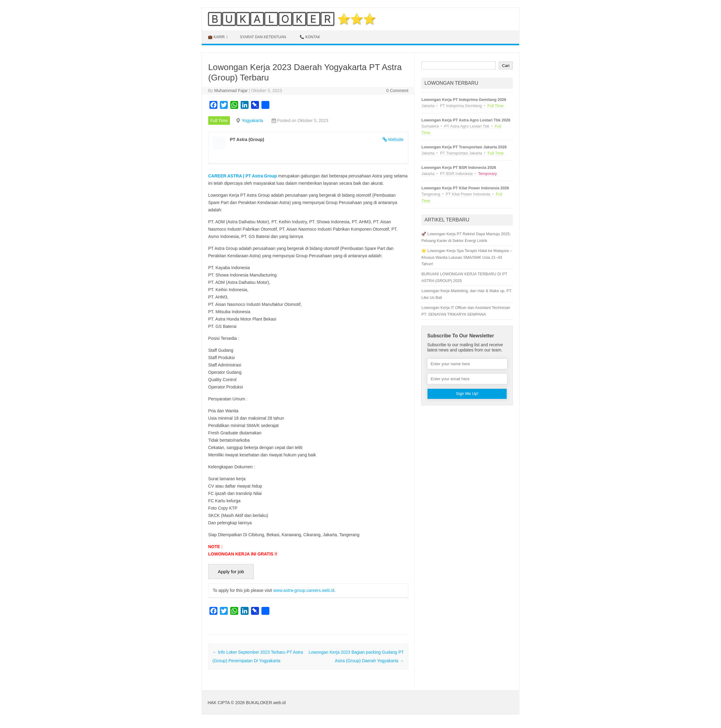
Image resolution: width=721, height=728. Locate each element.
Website (396, 139)
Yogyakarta (253, 121)
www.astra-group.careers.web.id (304, 590)
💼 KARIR (216, 37)
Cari (506, 66)
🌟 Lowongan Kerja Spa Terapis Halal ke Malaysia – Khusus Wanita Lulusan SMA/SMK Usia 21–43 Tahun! (467, 257)
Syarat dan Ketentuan (263, 37)
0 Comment (397, 91)
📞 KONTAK (310, 37)
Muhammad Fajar (231, 91)
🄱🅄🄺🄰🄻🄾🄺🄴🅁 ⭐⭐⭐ (292, 19)
